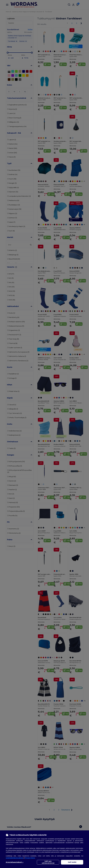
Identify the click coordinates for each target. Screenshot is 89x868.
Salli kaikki (72, 862)
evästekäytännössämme (14, 858)
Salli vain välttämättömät (48, 862)
